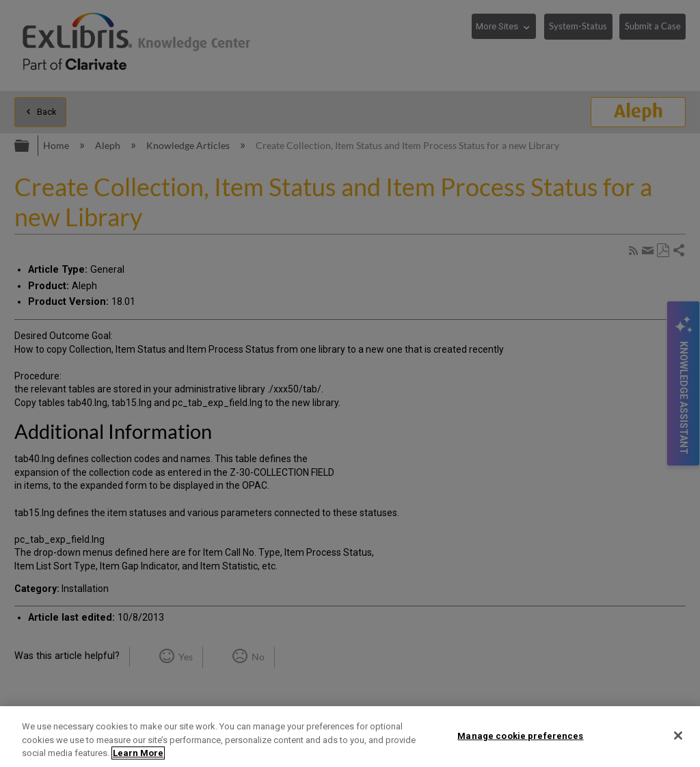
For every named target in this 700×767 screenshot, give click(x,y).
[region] (350, 737)
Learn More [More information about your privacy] (138, 753)
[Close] (678, 736)
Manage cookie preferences (520, 735)
